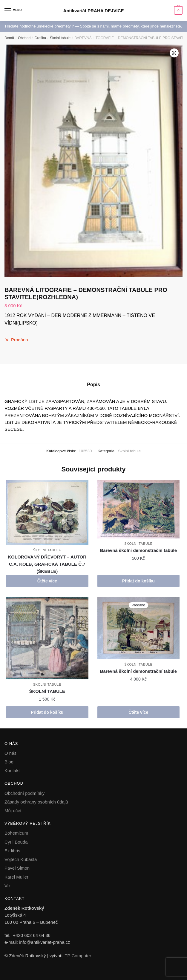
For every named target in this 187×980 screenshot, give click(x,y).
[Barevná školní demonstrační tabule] (139, 509)
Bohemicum (16, 833)
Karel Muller (16, 877)
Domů (9, 38)
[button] (174, 53)
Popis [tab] (93, 385)
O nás (10, 753)
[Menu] (13, 10)
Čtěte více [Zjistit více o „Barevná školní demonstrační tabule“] (138, 712)
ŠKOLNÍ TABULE (47, 691)
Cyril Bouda (16, 842)
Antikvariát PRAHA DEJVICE (94, 11)
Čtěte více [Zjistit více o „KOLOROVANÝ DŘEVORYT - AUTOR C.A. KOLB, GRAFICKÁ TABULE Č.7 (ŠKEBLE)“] (47, 581)
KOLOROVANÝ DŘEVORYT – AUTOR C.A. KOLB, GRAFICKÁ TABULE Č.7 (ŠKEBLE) (47, 564)
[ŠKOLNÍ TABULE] (47, 638)
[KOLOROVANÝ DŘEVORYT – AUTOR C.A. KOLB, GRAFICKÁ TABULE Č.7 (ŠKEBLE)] (47, 513)
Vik (8, 886)
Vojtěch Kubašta (21, 859)
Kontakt (12, 770)
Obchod (24, 38)
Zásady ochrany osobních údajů (36, 802)
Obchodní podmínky (24, 793)
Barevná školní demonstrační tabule (139, 550)
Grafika (40, 38)
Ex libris (12, 851)
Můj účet (13, 811)
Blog (9, 762)
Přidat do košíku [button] (138, 581)
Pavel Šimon (17, 868)
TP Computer (78, 956)
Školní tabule (60, 38)
